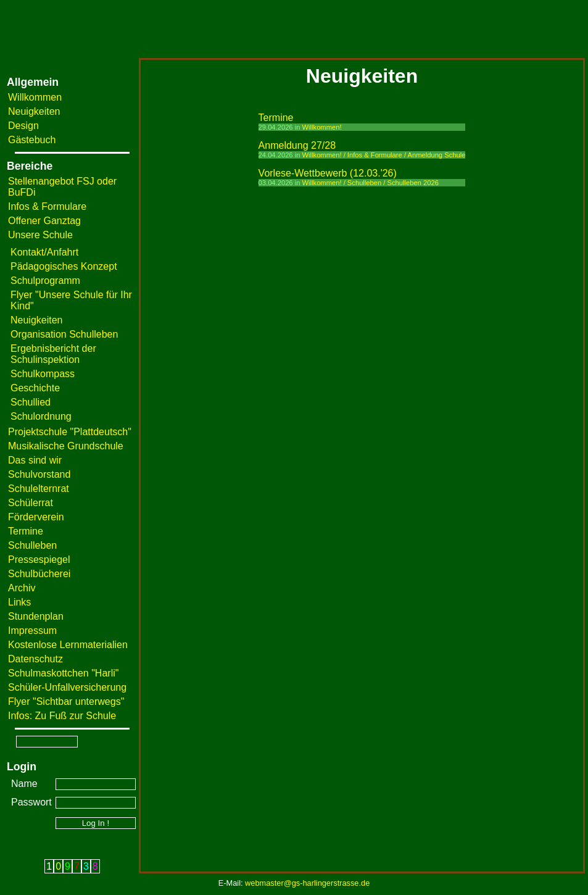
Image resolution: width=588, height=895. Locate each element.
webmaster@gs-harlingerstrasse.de (307, 883)
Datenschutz (35, 659)
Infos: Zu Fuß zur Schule (62, 716)
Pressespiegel (39, 560)
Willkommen (35, 97)
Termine (26, 531)
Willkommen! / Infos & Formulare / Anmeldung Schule (384, 155)
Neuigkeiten (34, 111)
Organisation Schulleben (64, 334)
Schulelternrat (39, 489)
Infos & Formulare (47, 206)
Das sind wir (35, 460)
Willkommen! (322, 127)
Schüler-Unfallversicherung (67, 687)
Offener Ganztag (44, 221)
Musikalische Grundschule (66, 446)
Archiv (22, 588)
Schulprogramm (45, 281)
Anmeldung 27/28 (297, 145)
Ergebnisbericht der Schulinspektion (53, 354)
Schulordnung (41, 416)
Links (19, 602)
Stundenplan (36, 616)
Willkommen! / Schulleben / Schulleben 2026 (371, 183)
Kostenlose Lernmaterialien (68, 645)
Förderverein (36, 517)
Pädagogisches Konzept (64, 266)
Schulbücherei (39, 574)
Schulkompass (43, 374)
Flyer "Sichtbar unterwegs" (66, 701)
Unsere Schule (40, 235)
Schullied (31, 402)
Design (23, 126)
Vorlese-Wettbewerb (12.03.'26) (328, 173)
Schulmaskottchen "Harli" (63, 673)
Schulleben (32, 545)
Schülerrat (31, 503)
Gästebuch (32, 140)
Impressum (32, 631)
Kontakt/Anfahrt (44, 252)
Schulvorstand (39, 474)
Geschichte (35, 388)
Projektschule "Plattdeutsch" (70, 432)
